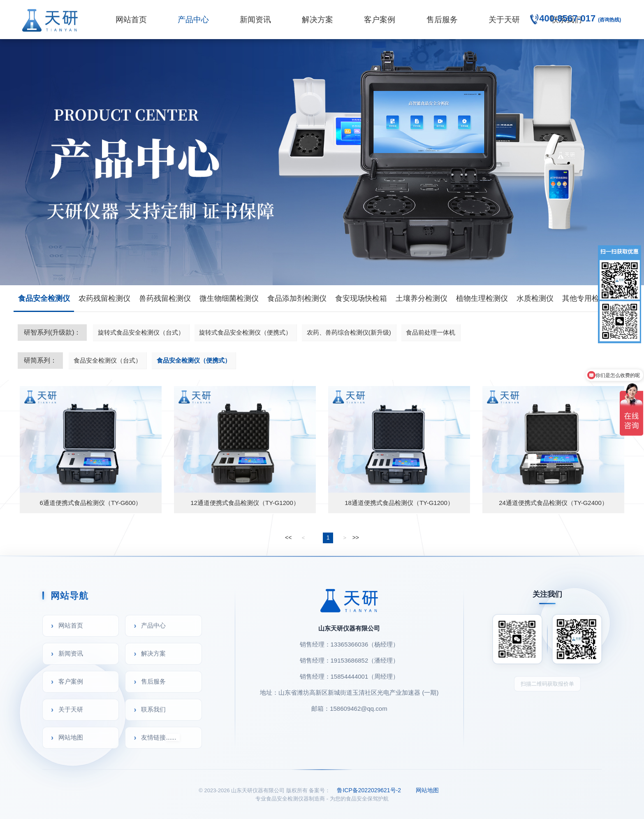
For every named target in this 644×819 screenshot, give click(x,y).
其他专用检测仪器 (592, 298)
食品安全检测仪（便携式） (194, 360)
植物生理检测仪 (482, 298)
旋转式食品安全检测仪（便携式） (245, 332)
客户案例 (380, 20)
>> (356, 537)
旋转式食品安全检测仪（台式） (141, 332)
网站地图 (71, 737)
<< (288, 537)
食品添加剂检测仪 (297, 298)
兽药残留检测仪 (165, 298)
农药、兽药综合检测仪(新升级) (349, 332)
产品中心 (193, 20)
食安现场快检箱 (361, 298)
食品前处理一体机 (431, 332)
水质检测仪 (535, 298)
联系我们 (153, 709)
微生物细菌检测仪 (229, 298)
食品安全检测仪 (44, 298)
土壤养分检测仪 (422, 298)
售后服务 (442, 20)
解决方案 (317, 20)
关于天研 (504, 20)
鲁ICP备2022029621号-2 (369, 790)
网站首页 (131, 20)
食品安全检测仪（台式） (108, 360)
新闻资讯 (255, 20)
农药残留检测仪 (104, 298)
